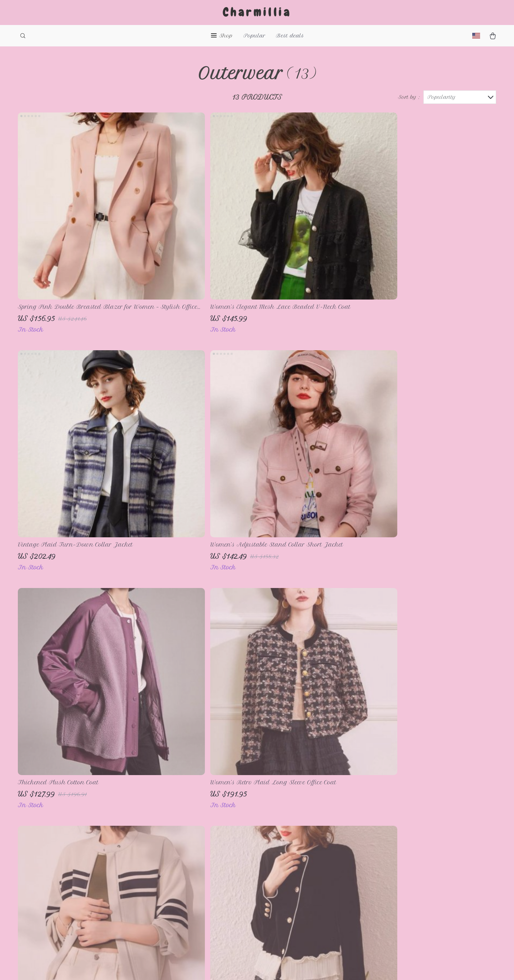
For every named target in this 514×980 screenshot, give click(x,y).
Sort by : (409, 97)
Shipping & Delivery (302, 856)
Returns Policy (294, 868)
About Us (189, 833)
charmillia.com (393, 833)
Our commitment (395, 881)
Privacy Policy (197, 856)
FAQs (281, 833)
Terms (270, 966)
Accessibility (317, 966)
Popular (254, 36)
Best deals (290, 36)
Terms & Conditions (204, 868)
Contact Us (191, 844)
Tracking (286, 880)
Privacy (289, 966)
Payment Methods (299, 844)
